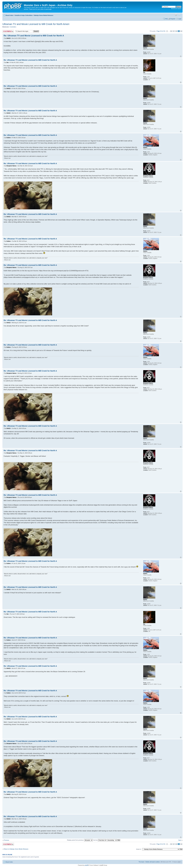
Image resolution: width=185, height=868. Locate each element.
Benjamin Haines (11, 166)
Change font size (180, 15)
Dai (8, 63)
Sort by (100, 840)
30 (181, 31)
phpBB (87, 865)
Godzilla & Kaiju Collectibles (24, 15)
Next (180, 840)
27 (174, 31)
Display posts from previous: (80, 840)
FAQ (166, 19)
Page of (161, 31)
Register (173, 19)
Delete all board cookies (152, 862)
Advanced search (176, 9)
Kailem (9, 138)
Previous (6, 840)
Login (180, 19)
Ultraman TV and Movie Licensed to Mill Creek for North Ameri (36, 24)
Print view (176, 15)
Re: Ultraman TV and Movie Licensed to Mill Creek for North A (34, 36)
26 (171, 31)
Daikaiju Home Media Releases (44, 15)
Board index (10, 15)
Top (181, 56)
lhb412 (8, 38)
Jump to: (139, 849)
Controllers (13, 27)
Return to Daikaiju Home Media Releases (16, 849)
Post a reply (8, 31)
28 (176, 31)
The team (141, 862)
